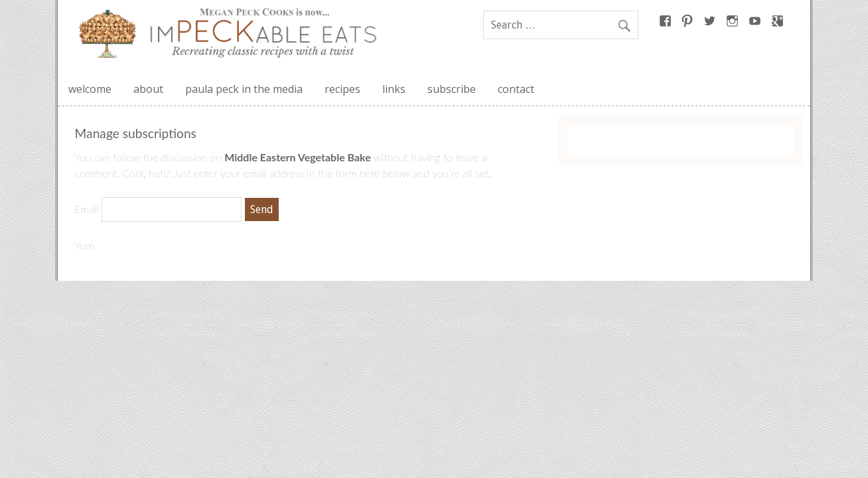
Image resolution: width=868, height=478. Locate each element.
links (394, 89)
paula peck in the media (244, 89)
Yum (85, 245)
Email (87, 209)
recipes (342, 89)
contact (516, 89)
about (148, 89)
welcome (90, 89)
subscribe (452, 89)
